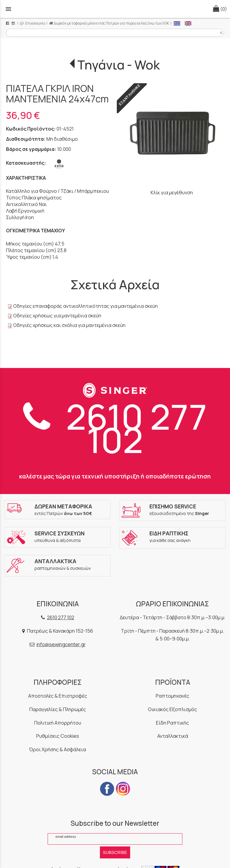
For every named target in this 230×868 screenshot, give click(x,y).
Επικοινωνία (33, 23)
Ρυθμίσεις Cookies (58, 736)
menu (8, 9)
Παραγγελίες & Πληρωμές (58, 709)
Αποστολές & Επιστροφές (58, 696)
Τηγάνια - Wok (119, 65)
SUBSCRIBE (115, 852)
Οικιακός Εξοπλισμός (172, 709)
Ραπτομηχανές (172, 696)
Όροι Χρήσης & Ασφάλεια (57, 749)
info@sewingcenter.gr (61, 644)
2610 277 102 (115, 428)
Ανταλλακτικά (173, 736)
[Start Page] (115, 9)
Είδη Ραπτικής (172, 723)
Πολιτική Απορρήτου (58, 723)
